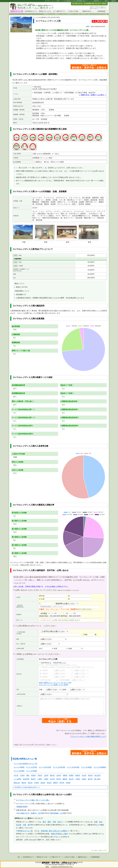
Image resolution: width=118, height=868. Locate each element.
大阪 (24, 825)
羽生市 (49, 783)
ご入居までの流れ (73, 11)
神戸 (29, 825)
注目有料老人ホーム (31, 11)
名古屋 (19, 825)
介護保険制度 (101, 11)
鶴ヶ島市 (97, 779)
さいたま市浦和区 (100, 767)
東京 (44, 822)
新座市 (78, 775)
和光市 (90, 775)
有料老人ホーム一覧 (17, 11)
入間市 (78, 779)
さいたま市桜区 (87, 767)
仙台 (101, 822)
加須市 (43, 783)
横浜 (49, 822)
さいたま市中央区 (73, 767)
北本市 (59, 775)
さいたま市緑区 (32, 771)
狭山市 (71, 779)
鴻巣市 (65, 775)
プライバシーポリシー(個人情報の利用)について (88, 736)
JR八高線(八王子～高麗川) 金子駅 (30, 813)
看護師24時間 (22, 807)
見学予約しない (60, 663)
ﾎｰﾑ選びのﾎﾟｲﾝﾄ (55, 857)
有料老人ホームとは (45, 11)
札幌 (96, 822)
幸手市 (62, 783)
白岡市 (68, 783)
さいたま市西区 (19, 767)
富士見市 (97, 775)
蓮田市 (56, 783)
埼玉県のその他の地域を (24, 787)
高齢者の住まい (87, 11)
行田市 (37, 783)
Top (19, 857)
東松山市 (17, 783)
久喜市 (22, 775)
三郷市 (46, 779)
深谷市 (30, 783)
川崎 (54, 822)
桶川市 (52, 775)
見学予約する (45, 663)
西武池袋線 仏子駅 (58, 813)
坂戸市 (90, 779)
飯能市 (65, 779)
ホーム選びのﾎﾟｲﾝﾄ (59, 11)
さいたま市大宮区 (45, 767)
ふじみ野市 (18, 779)
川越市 (84, 779)
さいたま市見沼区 (59, 767)
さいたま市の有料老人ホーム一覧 (25, 764)
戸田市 (40, 775)
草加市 (33, 775)
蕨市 (28, 775)
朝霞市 (71, 775)
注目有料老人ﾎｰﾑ (28, 857)
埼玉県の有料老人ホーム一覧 (25, 759)
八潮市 (40, 779)
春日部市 (26, 779)
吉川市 (52, 779)
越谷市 (33, 779)
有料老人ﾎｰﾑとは (42, 857)
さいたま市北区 (32, 767)
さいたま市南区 (19, 771)
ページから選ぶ (33, 800)
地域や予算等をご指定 (59, 834)
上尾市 (46, 775)
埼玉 (59, 822)
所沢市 (59, 779)
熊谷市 (24, 783)
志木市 (84, 775)
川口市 (16, 775)
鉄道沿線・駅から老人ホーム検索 (53, 831)
